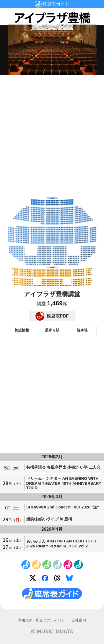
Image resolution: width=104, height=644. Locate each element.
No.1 (26, 565)
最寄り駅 (52, 330)
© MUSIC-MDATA (52, 631)
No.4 (57, 565)
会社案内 (79, 620)
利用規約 (25, 620)
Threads (58, 579)
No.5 (68, 565)
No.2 (36, 565)
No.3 (47, 565)
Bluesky (70, 579)
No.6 (78, 565)
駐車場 (82, 330)
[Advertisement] (52, 132)
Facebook (46, 579)
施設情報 (22, 330)
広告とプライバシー (52, 620)
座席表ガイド (56, 4)
